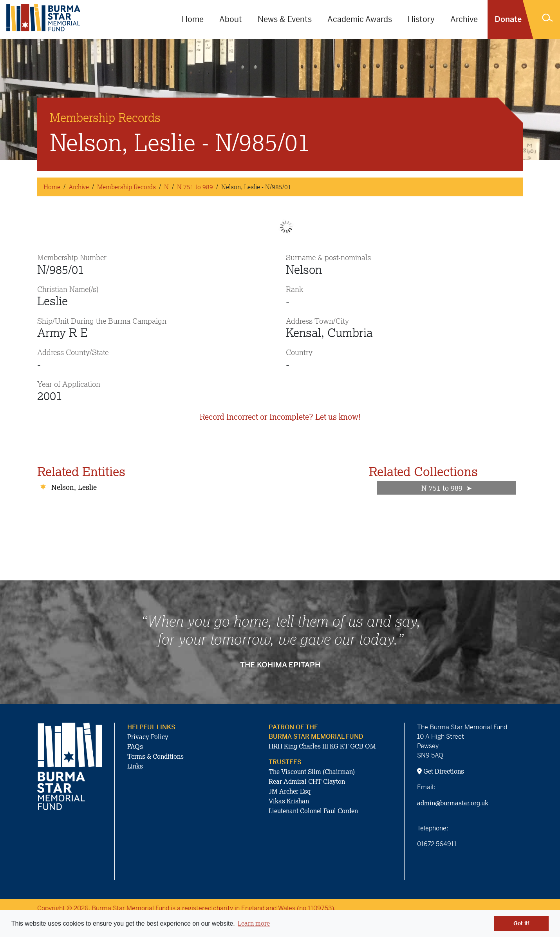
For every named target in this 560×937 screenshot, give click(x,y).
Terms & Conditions (155, 756)
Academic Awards (360, 19)
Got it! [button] (521, 923)
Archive (464, 19)
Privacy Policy (148, 737)
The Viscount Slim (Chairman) (312, 772)
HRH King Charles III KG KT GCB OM (322, 746)
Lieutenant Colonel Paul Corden (313, 811)
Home (193, 19)
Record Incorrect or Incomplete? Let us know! (280, 417)
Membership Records (126, 187)
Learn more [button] (254, 923)
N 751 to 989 (195, 187)
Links (135, 766)
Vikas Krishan (289, 801)
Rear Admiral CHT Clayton (307, 781)
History (421, 19)
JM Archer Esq (290, 791)
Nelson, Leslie (74, 487)
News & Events (285, 19)
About (231, 19)
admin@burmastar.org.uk (453, 803)
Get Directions (441, 771)
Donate (508, 19)
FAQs (135, 747)
